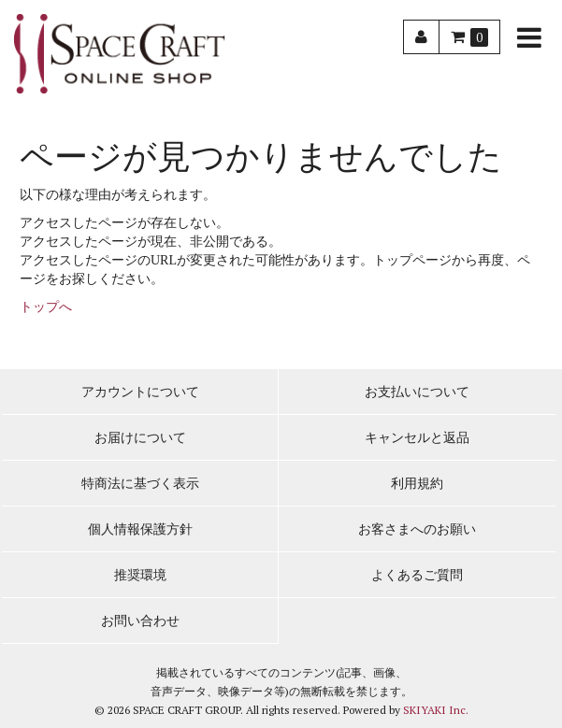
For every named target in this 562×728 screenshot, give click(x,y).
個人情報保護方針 (140, 529)
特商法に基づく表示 (140, 484)
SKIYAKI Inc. (436, 710)
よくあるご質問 (417, 575)
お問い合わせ (140, 621)
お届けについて (140, 438)
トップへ (46, 307)
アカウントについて (140, 392)
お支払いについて (417, 392)
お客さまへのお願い (417, 529)
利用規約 (417, 484)
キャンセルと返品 (417, 438)
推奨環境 (140, 575)
